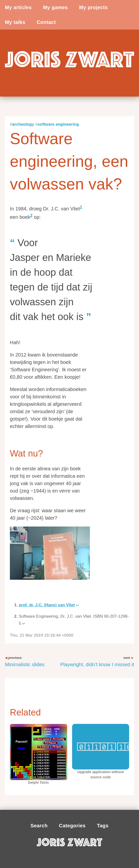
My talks (15, 22)
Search (39, 826)
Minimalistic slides (25, 662)
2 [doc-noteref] (31, 215)
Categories (72, 826)
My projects (93, 7)
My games (55, 7)
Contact (46, 22)
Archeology (23, 124)
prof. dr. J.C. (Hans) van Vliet (47, 605)
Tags (103, 826)
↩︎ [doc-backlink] (77, 605)
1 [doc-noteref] (81, 207)
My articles (18, 7)
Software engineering (58, 124)
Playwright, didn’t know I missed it (97, 662)
